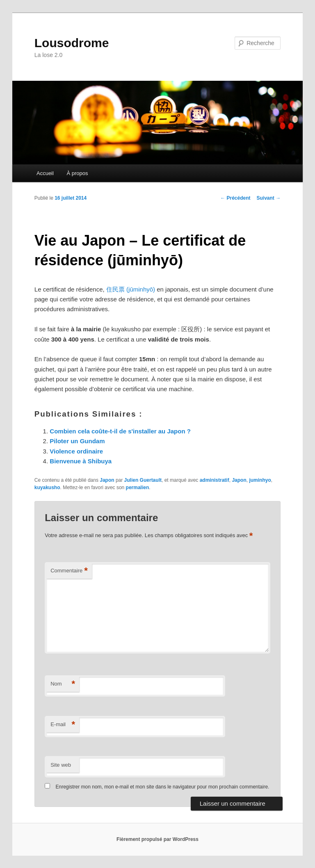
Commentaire (69, 571)
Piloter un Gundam (77, 441)
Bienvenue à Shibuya (81, 461)
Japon (107, 480)
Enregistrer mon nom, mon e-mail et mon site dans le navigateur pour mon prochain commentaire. (163, 787)
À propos (77, 173)
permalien (138, 488)
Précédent (235, 198)
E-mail (63, 725)
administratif (215, 480)
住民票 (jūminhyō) (131, 289)
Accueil (45, 173)
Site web (61, 765)
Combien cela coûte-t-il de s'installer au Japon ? (120, 431)
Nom (63, 684)
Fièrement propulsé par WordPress (157, 839)
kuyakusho (47, 488)
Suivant (269, 198)
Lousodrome (72, 43)
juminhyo (260, 480)
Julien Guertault (143, 480)
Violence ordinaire (76, 451)
